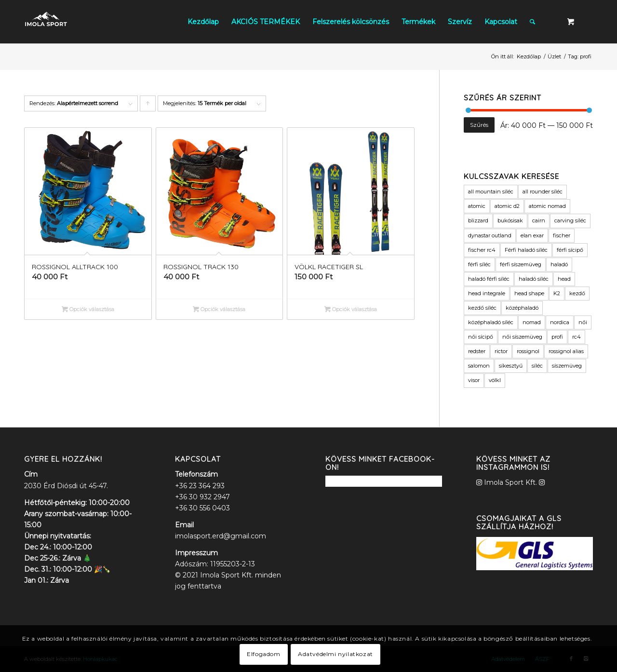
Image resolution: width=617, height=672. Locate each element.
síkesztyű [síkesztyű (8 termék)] (511, 366)
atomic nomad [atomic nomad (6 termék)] (547, 206)
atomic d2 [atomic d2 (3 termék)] (507, 206)
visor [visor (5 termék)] (474, 380)
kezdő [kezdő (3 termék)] (577, 293)
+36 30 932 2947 (202, 497)
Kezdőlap (529, 56)
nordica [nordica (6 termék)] (560, 322)
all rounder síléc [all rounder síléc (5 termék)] (543, 192)
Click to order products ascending (148, 106)
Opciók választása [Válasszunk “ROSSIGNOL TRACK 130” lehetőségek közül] (219, 309)
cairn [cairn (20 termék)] (539, 220)
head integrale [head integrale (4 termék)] (487, 293)
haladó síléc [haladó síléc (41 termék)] (534, 279)
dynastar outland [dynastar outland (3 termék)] (490, 235)
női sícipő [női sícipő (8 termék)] (481, 337)
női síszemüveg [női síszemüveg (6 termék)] (522, 337)
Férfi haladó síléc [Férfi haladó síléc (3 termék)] (526, 250)
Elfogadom (263, 654)
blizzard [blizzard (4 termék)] (478, 220)
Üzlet (554, 56)
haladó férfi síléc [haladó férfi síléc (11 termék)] (489, 279)
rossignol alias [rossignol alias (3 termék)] (566, 351)
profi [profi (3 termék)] (557, 337)
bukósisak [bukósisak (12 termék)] (510, 220)
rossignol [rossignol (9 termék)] (528, 351)
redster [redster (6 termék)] (477, 351)
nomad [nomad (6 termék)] (532, 322)
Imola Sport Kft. (510, 482)
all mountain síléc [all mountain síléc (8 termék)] (491, 192)
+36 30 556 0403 (202, 508)
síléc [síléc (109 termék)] (537, 366)
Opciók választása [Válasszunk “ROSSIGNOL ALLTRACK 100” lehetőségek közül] (88, 309)
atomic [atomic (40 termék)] (477, 206)
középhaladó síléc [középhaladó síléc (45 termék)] (491, 322)
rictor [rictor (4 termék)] (501, 351)
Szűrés (479, 125)
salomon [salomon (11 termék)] (479, 366)
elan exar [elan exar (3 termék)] (532, 235)
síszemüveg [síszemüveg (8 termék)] (567, 366)
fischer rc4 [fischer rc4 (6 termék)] (482, 250)
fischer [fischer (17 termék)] (562, 235)
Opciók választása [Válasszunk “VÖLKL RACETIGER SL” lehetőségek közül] (351, 309)
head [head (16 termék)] (564, 279)
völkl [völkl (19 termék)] (495, 380)
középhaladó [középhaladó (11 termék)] (522, 308)
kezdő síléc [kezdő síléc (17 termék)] (482, 308)
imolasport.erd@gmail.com (221, 536)
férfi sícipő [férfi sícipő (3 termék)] (570, 250)
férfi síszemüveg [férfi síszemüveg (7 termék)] (521, 264)
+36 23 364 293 (200, 486)
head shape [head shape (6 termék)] (529, 293)
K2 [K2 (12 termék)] (557, 293)
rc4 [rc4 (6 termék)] (577, 337)
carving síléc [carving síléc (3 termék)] (570, 220)
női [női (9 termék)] (583, 322)
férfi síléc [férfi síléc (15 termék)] (479, 264)
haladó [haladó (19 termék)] (559, 264)
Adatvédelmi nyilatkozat (335, 654)
